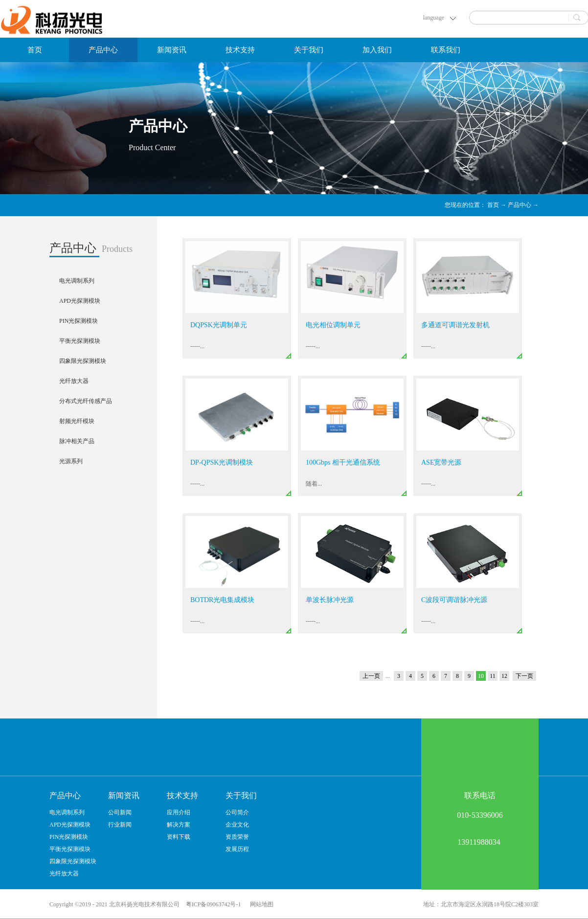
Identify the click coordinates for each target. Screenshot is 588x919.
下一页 (524, 676)
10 (481, 676)
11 (493, 676)
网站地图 (260, 904)
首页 (35, 50)
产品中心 (520, 205)
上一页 (371, 676)
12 (504, 676)
